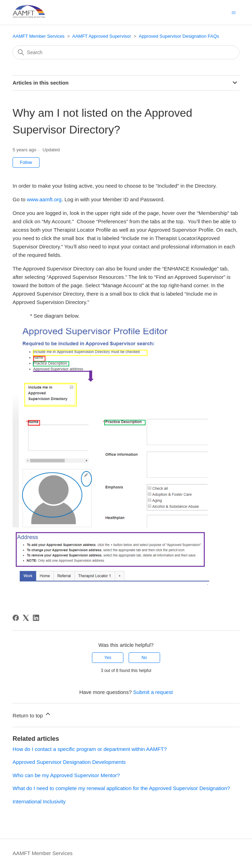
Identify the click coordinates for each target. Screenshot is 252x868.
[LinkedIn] (36, 618)
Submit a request (153, 692)
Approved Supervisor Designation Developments (69, 762)
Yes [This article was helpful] (108, 658)
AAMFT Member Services (39, 36)
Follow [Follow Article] (26, 162)
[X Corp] (26, 618)
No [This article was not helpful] (144, 658)
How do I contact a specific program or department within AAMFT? (90, 749)
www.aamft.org (44, 199)
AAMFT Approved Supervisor (102, 36)
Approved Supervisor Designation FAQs (179, 36)
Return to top (32, 714)
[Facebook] (16, 618)
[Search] (126, 52)
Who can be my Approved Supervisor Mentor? (66, 775)
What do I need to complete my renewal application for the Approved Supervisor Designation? (121, 788)
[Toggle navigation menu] (234, 12)
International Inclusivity (39, 801)
